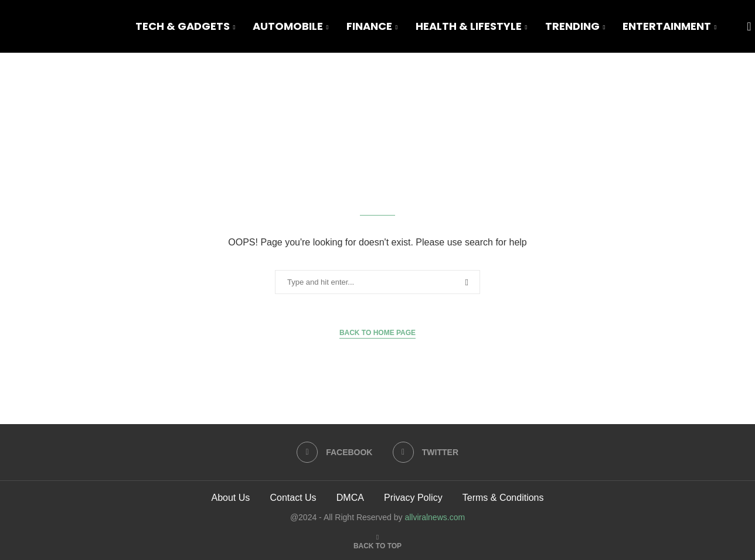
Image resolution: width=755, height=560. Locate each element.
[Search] (749, 26)
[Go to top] (377, 545)
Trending (572, 26)
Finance (369, 26)
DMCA (350, 498)
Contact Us (293, 498)
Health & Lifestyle (469, 26)
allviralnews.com (435, 517)
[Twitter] (426, 452)
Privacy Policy (413, 498)
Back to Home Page (377, 333)
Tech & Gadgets (183, 26)
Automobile (288, 26)
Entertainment (667, 26)
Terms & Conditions (503, 498)
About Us (230, 498)
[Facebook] (335, 452)
